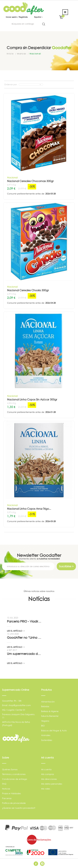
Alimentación (48, 702)
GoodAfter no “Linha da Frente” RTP (24, 638)
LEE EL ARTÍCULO (16, 631)
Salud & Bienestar (50, 716)
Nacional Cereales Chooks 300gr (28, 290)
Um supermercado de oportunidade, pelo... (24, 654)
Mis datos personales (52, 784)
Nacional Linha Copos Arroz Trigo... (29, 509)
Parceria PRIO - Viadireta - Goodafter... (24, 621)
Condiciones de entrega (15, 779)
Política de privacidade (14, 803)
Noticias (6, 789)
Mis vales (46, 789)
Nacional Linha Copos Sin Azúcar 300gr (32, 400)
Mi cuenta (46, 769)
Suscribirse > (66, 566)
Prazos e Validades (11, 793)
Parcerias (7, 798)
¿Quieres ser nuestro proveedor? (19, 808)
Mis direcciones (49, 779)
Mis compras (48, 774)
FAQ (4, 784)
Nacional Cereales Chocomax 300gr (30, 181)
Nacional (12, 177)
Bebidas (45, 706)
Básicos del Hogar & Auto (54, 731)
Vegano (45, 721)
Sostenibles (47, 740)
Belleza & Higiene (50, 711)
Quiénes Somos (10, 769)
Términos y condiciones (14, 774)
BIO (43, 726)
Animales (46, 735)
